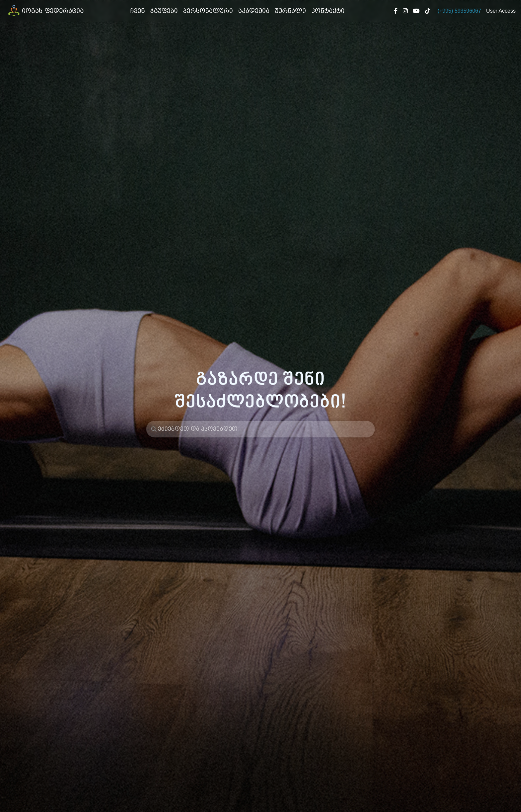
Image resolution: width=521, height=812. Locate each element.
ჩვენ (139, 10)
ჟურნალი (290, 11)
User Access (501, 11)
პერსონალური (208, 11)
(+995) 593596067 (459, 11)
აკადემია (254, 11)
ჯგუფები (164, 11)
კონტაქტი (328, 11)
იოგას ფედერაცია (45, 11)
